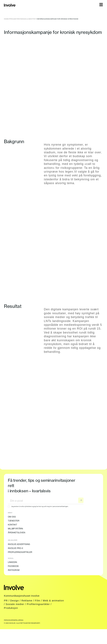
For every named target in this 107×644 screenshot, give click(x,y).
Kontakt (12, 525)
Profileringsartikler (20, 552)
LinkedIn (12, 562)
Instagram (14, 570)
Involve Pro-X (15, 548)
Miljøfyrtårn (15, 529)
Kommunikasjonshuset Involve (22, 596)
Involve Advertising (19, 544)
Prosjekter (15, 19)
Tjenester (14, 521)
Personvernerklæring (14, 620)
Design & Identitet (28, 19)
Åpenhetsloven (17, 533)
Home (6, 19)
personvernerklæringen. (60, 506)
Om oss (12, 517)
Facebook (13, 566)
